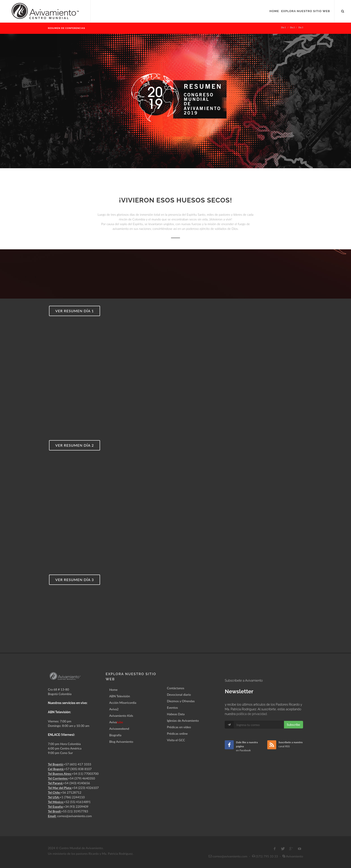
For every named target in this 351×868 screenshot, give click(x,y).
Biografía (115, 735)
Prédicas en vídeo (179, 727)
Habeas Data (176, 714)
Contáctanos (176, 688)
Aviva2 (114, 709)
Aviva (116, 722)
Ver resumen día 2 (75, 445)
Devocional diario (179, 695)
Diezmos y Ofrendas (181, 701)
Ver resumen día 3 (75, 580)
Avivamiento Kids (121, 716)
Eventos (172, 708)
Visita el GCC (176, 740)
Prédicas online (177, 733)
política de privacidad (252, 714)
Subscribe (293, 725)
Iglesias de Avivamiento (183, 720)
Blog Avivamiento (121, 742)
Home (113, 690)
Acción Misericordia (123, 703)
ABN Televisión (120, 696)
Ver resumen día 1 (75, 311)
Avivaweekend (119, 729)
